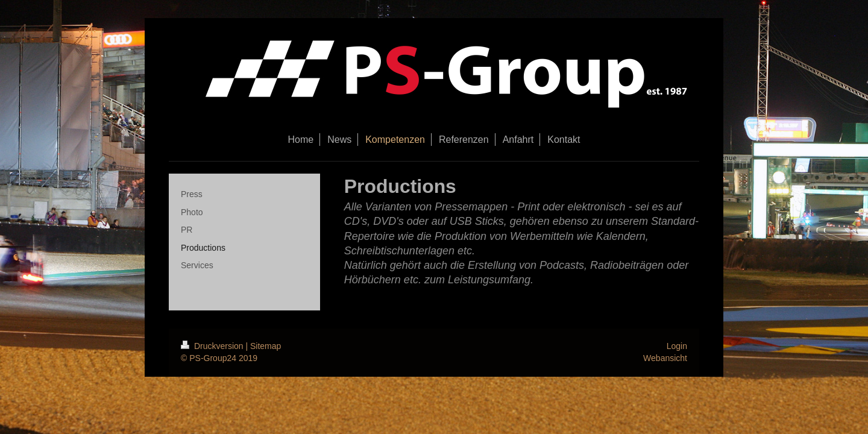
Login (677, 346)
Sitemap (266, 346)
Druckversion (213, 346)
